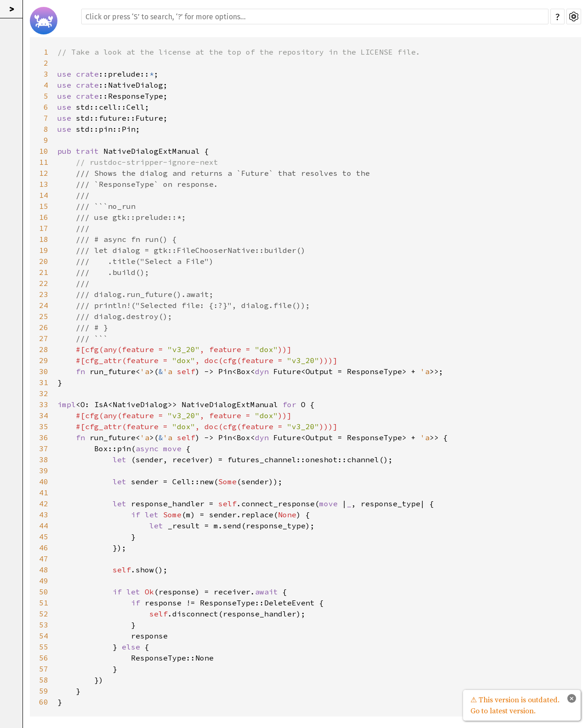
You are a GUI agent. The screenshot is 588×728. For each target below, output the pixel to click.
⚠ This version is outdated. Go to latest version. (515, 705)
